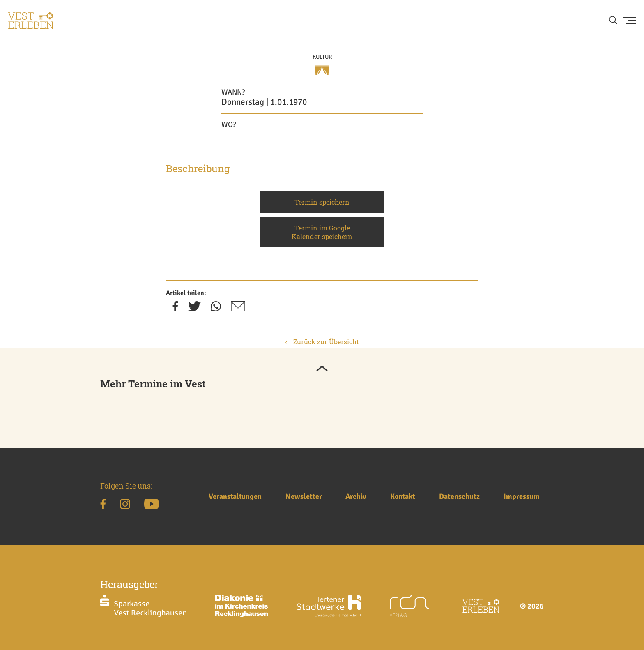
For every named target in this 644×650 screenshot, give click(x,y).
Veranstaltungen (235, 496)
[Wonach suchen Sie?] (458, 21)
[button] (322, 369)
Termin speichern (322, 202)
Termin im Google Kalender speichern (322, 232)
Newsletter (304, 496)
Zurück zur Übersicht (322, 342)
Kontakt (403, 496)
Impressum (522, 496)
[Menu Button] (630, 21)
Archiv (356, 496)
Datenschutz (459, 496)
